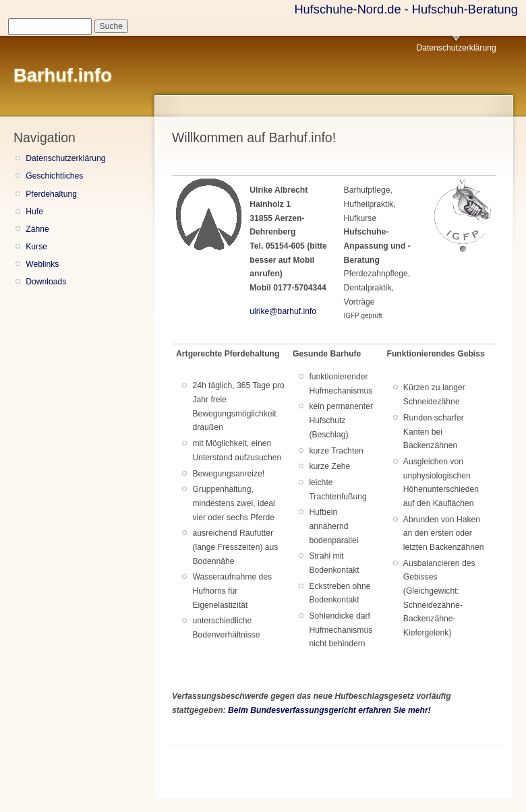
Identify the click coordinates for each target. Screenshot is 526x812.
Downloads (46, 282)
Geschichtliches (54, 176)
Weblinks (42, 264)
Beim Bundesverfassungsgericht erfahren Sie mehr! (329, 710)
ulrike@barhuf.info (283, 311)
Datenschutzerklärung (456, 48)
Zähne (37, 229)
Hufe (34, 212)
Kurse (36, 247)
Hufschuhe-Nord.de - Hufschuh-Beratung (406, 9)
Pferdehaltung (51, 194)
